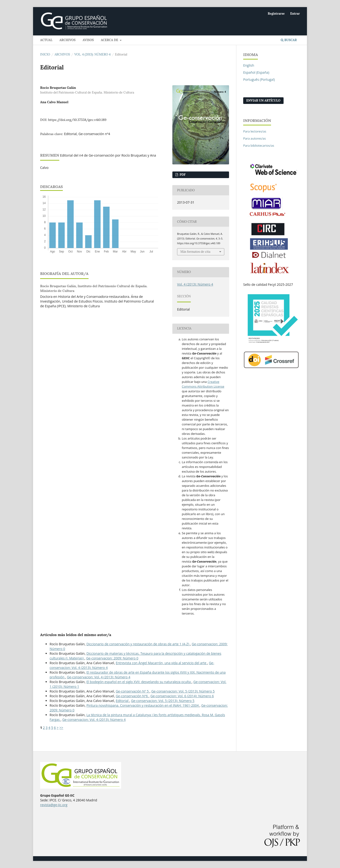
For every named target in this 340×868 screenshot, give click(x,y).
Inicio (45, 54)
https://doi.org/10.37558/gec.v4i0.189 (77, 120)
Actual (46, 40)
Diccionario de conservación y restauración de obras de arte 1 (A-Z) (138, 644)
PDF (182, 175)
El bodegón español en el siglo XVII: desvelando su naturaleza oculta (139, 682)
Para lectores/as (255, 131)
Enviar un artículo (263, 100)
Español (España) (256, 72)
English (249, 65)
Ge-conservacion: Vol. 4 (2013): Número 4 (98, 677)
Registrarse (276, 14)
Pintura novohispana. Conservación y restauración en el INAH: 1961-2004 (143, 705)
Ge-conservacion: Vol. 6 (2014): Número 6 (182, 696)
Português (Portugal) (259, 79)
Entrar (295, 14)
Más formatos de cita (195, 252)
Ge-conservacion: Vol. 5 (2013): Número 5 (183, 691)
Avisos (88, 40)
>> (61, 728)
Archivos (67, 40)
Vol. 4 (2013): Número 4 (92, 54)
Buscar (289, 40)
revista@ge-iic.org (54, 805)
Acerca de (110, 40)
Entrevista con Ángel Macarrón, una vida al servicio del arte (161, 663)
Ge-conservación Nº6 (132, 696)
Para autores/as (255, 138)
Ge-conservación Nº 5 (133, 691)
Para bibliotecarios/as (259, 145)
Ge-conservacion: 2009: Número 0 (112, 658)
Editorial (123, 701)
